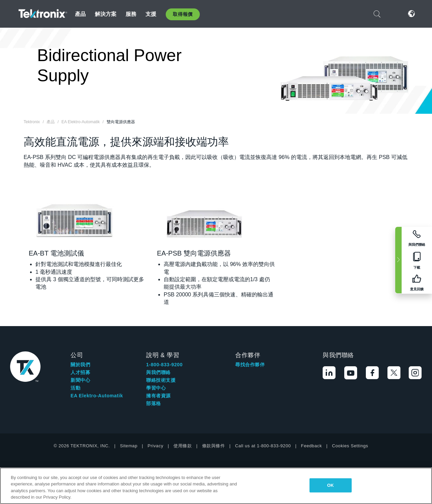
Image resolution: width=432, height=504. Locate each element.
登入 (394, 14)
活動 (75, 388)
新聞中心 (80, 380)
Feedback (312, 446)
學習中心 (156, 388)
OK (330, 485)
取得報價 (183, 14)
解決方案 (106, 14)
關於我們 (80, 365)
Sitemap (129, 446)
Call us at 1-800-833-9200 (263, 446)
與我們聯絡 (158, 372)
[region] (216, 486)
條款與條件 (214, 446)
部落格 (154, 403)
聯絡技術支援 (161, 380)
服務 (131, 14)
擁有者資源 (158, 396)
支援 (151, 14)
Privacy (155, 446)
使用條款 (183, 446)
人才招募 (80, 372)
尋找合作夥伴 (250, 365)
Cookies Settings (350, 446)
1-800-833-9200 (164, 365)
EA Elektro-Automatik (97, 396)
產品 (80, 14)
